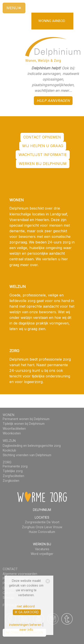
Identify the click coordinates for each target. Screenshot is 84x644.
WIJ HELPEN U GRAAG (43, 146)
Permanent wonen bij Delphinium (26, 419)
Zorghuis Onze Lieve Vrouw (42, 527)
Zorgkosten (11, 481)
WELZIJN (9, 441)
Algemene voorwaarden (20, 574)
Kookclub (9, 450)
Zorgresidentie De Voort (42, 522)
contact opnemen (42, 137)
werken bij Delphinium (43, 164)
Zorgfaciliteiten (13, 476)
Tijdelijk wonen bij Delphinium (24, 424)
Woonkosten (12, 433)
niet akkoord (26, 606)
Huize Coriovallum (42, 532)
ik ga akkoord (27, 612)
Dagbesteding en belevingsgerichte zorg (32, 446)
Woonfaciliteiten (14, 429)
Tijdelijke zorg (13, 471)
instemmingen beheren (25, 625)
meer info (26, 630)
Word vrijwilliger (42, 554)
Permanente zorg (15, 466)
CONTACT (10, 569)
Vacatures (42, 549)
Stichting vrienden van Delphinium (27, 455)
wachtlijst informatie (43, 155)
